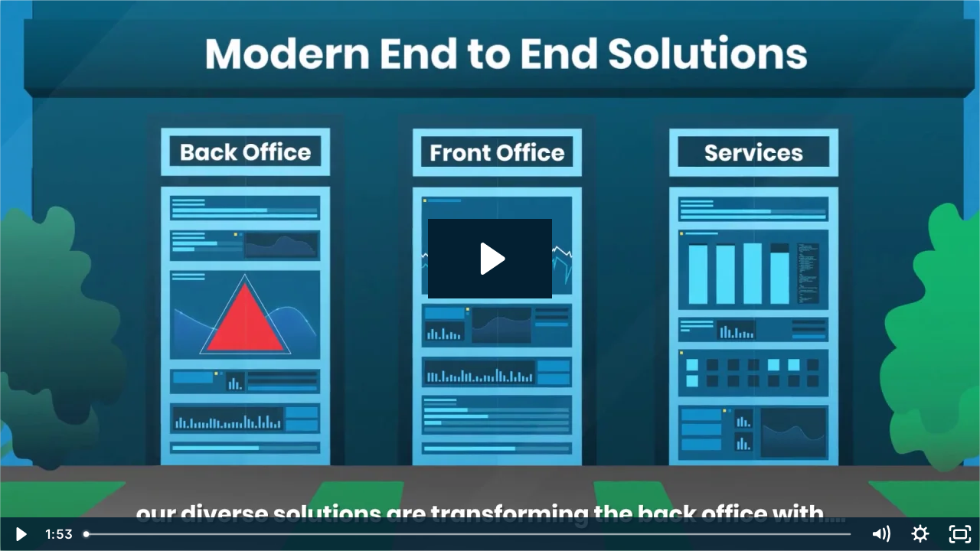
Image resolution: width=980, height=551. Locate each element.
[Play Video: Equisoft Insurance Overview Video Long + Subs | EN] (490, 259)
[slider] (469, 534)
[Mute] (880, 534)
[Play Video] (20, 534)
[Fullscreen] (960, 534)
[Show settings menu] (920, 534)
